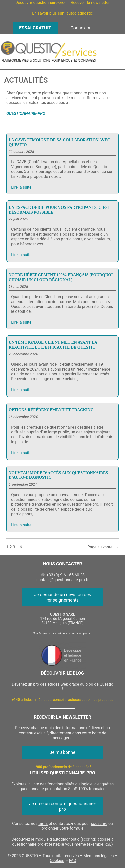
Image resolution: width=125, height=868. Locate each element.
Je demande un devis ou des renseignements (62, 597)
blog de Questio (99, 684)
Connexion (81, 28)
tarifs (43, 824)
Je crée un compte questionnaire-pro (63, 806)
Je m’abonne (62, 752)
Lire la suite (21, 187)
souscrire (99, 824)
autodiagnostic (66, 839)
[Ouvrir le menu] (122, 52)
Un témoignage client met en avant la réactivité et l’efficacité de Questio (53, 345)
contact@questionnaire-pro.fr (62, 580)
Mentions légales (99, 856)
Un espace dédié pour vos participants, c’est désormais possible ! (59, 210)
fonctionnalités (61, 784)
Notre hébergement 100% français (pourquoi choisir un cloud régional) (61, 277)
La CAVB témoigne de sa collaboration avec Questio (59, 142)
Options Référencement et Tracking (51, 410)
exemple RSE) (101, 844)
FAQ (72, 861)
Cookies (57, 861)
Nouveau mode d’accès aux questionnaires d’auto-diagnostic (58, 475)
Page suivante (103, 547)
